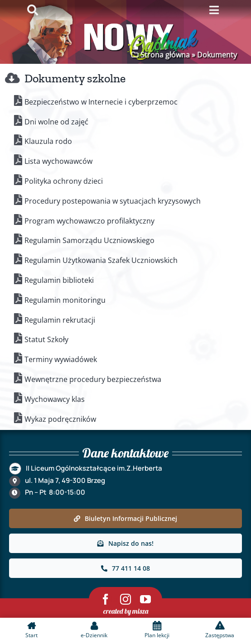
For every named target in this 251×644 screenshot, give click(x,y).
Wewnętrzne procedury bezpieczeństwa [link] (93, 379)
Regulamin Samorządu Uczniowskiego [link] (89, 240)
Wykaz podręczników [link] (60, 419)
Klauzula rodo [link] (48, 141)
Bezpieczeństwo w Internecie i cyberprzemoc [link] (101, 102)
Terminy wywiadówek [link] (61, 359)
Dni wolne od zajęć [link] (56, 122)
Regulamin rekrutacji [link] (60, 320)
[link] (125, 518)
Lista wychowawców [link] (58, 161)
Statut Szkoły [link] (46, 339)
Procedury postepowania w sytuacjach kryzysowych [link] (113, 201)
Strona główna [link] (164, 55)
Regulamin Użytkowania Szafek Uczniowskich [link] (101, 260)
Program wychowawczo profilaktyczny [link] (89, 221)
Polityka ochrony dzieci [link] (64, 181)
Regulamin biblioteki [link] (59, 280)
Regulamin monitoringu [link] (65, 300)
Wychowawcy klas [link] (55, 399)
